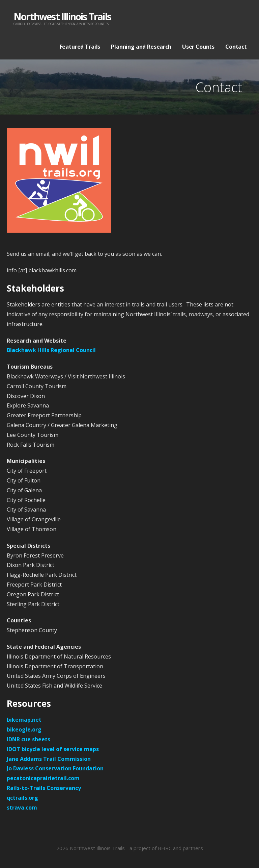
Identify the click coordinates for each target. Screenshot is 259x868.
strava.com (22, 808)
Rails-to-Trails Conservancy (44, 788)
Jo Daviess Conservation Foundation (55, 768)
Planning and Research (141, 47)
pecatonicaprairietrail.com (43, 778)
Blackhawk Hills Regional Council (51, 350)
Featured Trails (80, 47)
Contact (236, 47)
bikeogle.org (24, 729)
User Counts (198, 47)
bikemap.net (24, 720)
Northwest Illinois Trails (62, 17)
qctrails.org (22, 798)
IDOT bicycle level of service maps (53, 749)
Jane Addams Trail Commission (49, 759)
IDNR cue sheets (28, 739)
